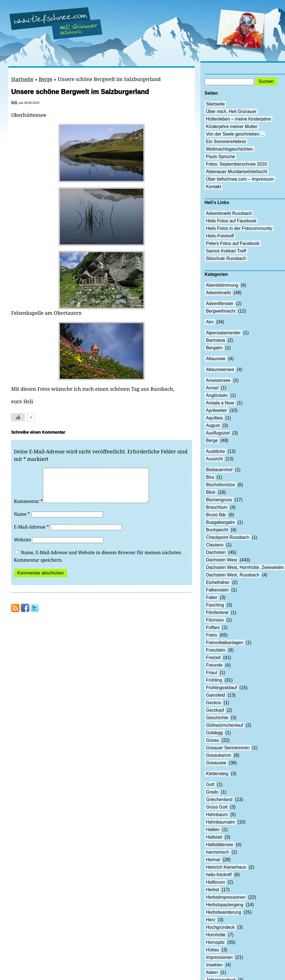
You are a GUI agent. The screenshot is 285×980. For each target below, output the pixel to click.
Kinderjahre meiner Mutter (232, 127)
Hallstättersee (220, 845)
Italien (212, 972)
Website (22, 546)
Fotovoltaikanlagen (225, 643)
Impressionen (219, 957)
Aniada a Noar (220, 403)
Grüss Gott (217, 807)
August (213, 425)
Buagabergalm (220, 522)
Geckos (213, 703)
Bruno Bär (216, 515)
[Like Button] (18, 417)
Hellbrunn (215, 882)
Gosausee (216, 763)
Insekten (214, 965)
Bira (210, 477)
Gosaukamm (219, 755)
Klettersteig (217, 774)
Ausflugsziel (218, 433)
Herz (211, 920)
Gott (210, 784)
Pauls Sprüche (220, 157)
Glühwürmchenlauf (224, 725)
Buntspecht (217, 530)
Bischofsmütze (220, 485)
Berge (46, 79)
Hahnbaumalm (220, 822)
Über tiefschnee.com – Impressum (240, 179)
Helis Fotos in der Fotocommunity (239, 228)
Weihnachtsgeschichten (229, 149)
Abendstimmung (222, 285)
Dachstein (216, 552)
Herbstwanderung (223, 912)
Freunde (214, 665)
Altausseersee (220, 369)
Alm (210, 322)
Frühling (214, 680)
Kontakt (213, 187)
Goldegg (214, 733)
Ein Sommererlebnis (226, 142)
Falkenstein (217, 590)
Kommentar (28, 508)
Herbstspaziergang (225, 905)
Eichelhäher (218, 582)
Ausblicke (215, 451)
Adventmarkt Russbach (229, 213)
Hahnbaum (217, 815)
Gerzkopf (215, 710)
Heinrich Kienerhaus (226, 867)
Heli (14, 103)
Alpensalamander (223, 333)
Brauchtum (217, 507)
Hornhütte (216, 935)
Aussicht (214, 459)
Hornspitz (215, 942)
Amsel (212, 388)
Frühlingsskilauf (221, 688)
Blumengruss (219, 500)
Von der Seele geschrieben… (235, 134)
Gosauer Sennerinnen (228, 748)
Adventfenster (220, 304)
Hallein (213, 830)
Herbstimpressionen (226, 897)
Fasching (215, 605)
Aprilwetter (217, 410)
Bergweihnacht (221, 311)
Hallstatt (214, 837)
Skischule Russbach (226, 258)
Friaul (212, 673)
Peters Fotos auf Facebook (233, 243)
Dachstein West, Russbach (233, 575)
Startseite (22, 79)
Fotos (212, 635)
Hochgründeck (220, 927)
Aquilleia (214, 418)
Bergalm (214, 348)
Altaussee (216, 359)
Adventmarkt (218, 293)
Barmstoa (215, 340)
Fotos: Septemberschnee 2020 (236, 164)
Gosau (212, 740)
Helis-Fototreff (220, 236)
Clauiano (215, 545)
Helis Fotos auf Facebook (231, 221)
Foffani (213, 627)
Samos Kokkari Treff (226, 251)
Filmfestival (217, 612)
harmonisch (218, 852)
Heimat (213, 860)
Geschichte (217, 718)
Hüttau (212, 950)
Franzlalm (216, 650)
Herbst (212, 890)
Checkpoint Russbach (228, 537)
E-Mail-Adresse (31, 534)
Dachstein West (222, 560)
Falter (212, 597)
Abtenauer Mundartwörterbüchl (237, 172)
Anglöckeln (217, 395)
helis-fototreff (219, 875)
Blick (211, 492)
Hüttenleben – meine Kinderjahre (239, 119)
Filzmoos (215, 620)
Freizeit (213, 658)
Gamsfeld (215, 695)
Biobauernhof (219, 470)
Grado (212, 792)
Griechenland (219, 800)
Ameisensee (218, 380)
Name (22, 521)
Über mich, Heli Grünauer (231, 111)
